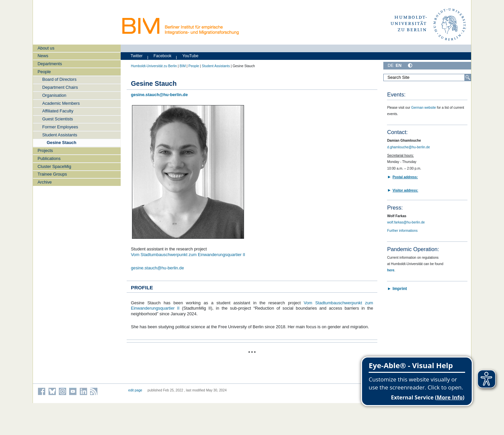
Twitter (137, 56)
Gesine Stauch (62, 143)
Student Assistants (60, 135)
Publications (49, 158)
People (44, 72)
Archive (45, 182)
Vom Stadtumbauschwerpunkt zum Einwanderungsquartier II (188, 255)
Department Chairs (60, 87)
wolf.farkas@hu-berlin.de (406, 222)
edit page (135, 390)
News (43, 56)
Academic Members (61, 103)
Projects (45, 150)
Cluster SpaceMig (54, 166)
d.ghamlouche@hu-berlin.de (408, 147)
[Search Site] (427, 77)
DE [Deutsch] (391, 65)
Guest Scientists (58, 119)
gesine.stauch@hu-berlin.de (158, 268)
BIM (183, 66)
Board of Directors (59, 79)
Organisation (54, 95)
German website (424, 108)
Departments (50, 64)
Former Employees (60, 127)
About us (46, 48)
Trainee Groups (52, 174)
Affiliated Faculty (58, 111)
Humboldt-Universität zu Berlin (154, 66)
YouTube (190, 56)
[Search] (468, 77)
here (391, 270)
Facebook (163, 56)
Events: (396, 95)
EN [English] (399, 65)
